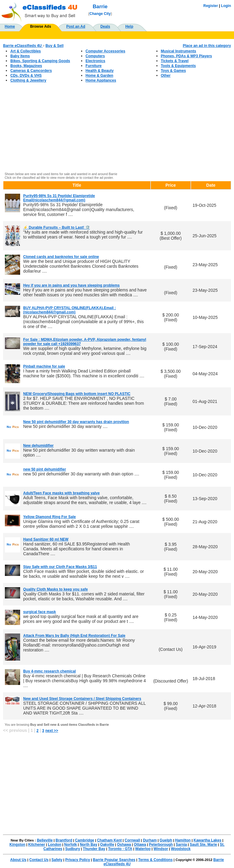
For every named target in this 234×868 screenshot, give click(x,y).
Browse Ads (41, 26)
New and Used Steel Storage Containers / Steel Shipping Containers (82, 699)
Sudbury (73, 849)
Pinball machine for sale (44, 366)
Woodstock (181, 849)
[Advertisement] (117, 127)
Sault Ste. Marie (203, 845)
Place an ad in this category (207, 46)
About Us (18, 860)
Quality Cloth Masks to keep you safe (55, 589)
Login (226, 6)
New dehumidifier (38, 446)
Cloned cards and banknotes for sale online (61, 257)
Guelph (166, 840)
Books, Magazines (26, 66)
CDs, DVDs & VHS (26, 76)
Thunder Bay (94, 849)
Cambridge (85, 840)
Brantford (64, 840)
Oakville (107, 845)
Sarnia (181, 845)
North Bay (89, 845)
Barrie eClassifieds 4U (23, 46)
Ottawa (140, 845)
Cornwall (132, 840)
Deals (105, 26)
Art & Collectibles (26, 51)
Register (211, 6)
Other (166, 76)
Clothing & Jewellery (28, 80)
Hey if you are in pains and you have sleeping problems (71, 285)
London (55, 845)
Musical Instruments (179, 51)
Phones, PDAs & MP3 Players (186, 56)
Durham (150, 840)
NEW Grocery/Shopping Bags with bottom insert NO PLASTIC (77, 394)
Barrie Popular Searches (114, 860)
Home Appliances (101, 80)
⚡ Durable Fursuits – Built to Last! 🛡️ (57, 228)
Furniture (94, 66)
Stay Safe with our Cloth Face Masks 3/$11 (60, 567)
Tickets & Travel (175, 61)
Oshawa (124, 845)
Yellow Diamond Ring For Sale (50, 517)
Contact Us (39, 860)
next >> (52, 731)
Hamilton (183, 840)
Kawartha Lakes (207, 840)
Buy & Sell (54, 46)
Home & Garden (99, 76)
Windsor (161, 849)
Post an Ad (76, 26)
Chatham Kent (109, 840)
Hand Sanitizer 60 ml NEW (46, 539)
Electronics (96, 61)
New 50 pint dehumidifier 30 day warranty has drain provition (76, 422)
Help (129, 26)
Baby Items (20, 56)
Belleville (45, 840)
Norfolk (71, 845)
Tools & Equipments (178, 66)
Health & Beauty (100, 71)
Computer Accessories (105, 51)
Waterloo (143, 849)
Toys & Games (173, 71)
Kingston (17, 845)
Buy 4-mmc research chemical (50, 671)
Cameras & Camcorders (31, 71)
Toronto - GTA (120, 849)
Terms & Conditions (156, 860)
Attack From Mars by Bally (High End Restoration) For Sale (74, 636)
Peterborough (161, 845)
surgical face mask (39, 612)
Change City (100, 14)
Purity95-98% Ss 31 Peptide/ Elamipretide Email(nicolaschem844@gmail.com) (59, 198)
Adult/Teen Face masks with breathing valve (61, 493)
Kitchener (36, 845)
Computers (95, 56)
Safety (57, 860)
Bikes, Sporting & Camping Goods (40, 61)
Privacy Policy (78, 860)
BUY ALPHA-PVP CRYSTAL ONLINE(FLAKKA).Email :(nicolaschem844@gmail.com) (69, 310)
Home (10, 26)
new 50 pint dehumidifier (45, 469)
